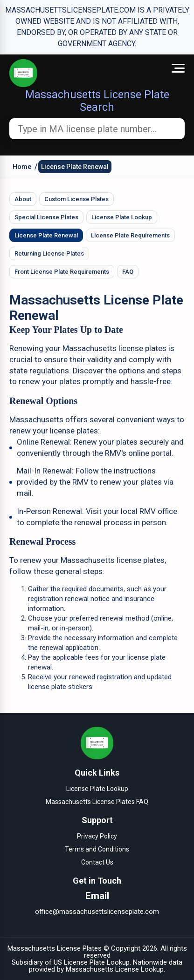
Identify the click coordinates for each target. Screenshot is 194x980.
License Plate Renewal (75, 167)
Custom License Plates (76, 199)
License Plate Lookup (122, 217)
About (23, 199)
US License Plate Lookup (92, 962)
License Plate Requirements (130, 235)
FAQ (128, 272)
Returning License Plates (49, 253)
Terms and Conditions (97, 849)
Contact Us (97, 862)
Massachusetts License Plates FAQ (97, 802)
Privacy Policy (97, 836)
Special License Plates (46, 217)
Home (22, 167)
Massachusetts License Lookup (115, 969)
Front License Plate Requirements (62, 272)
